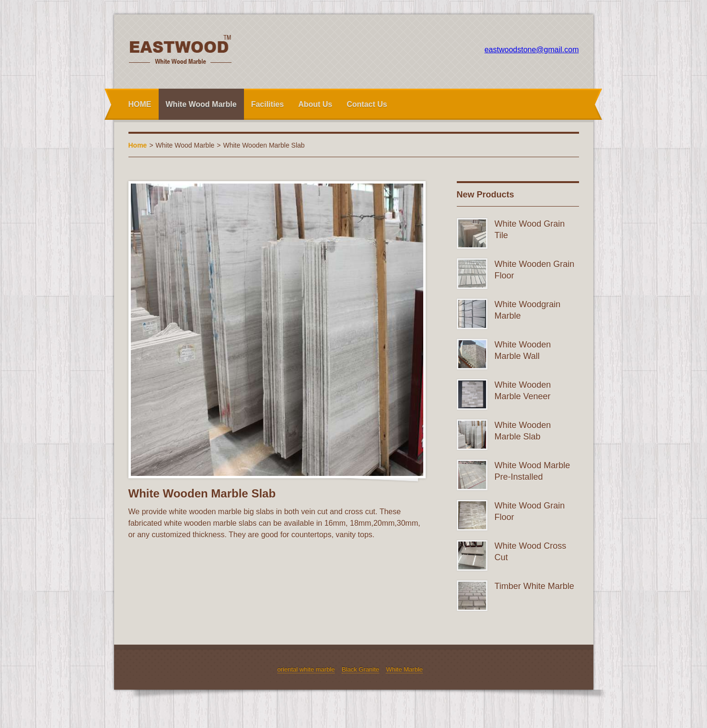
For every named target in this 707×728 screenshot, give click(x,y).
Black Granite (360, 669)
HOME (140, 104)
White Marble (404, 669)
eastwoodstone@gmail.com (532, 50)
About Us (315, 104)
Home (138, 145)
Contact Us (367, 104)
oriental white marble (306, 669)
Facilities (267, 104)
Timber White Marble (534, 586)
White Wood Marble (201, 104)
